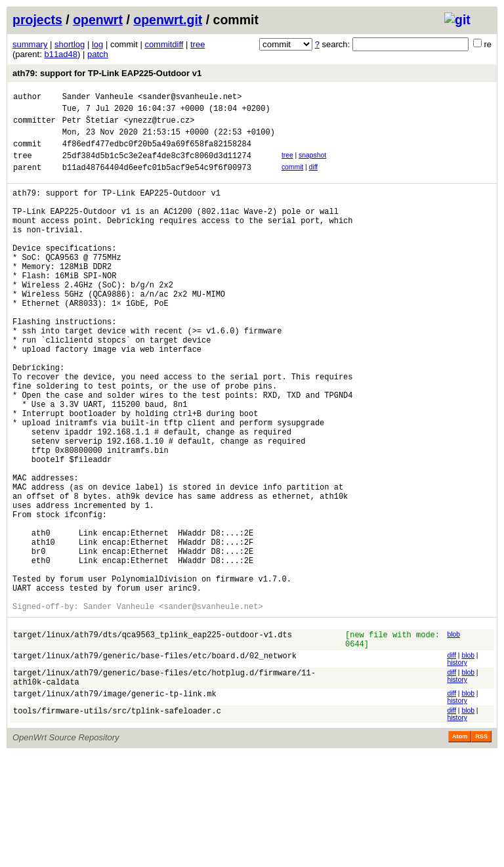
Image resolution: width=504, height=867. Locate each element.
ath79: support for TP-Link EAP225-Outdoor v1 (107, 73)
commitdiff (164, 44)
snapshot (312, 165)
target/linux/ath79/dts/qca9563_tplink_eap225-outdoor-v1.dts (153, 741)
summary (30, 44)
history (457, 771)
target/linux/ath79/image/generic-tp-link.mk (115, 808)
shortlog (70, 44)
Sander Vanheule (98, 98)
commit (292, 179)
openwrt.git (168, 20)
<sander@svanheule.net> (190, 98)
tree (198, 44)
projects (37, 20)
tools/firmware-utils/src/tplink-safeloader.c (117, 825)
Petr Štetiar (91, 126)
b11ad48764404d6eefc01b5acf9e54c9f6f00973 (157, 181)
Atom (460, 849)
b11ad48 (61, 54)
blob (453, 739)
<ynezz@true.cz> (159, 126)
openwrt (98, 20)
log (97, 44)
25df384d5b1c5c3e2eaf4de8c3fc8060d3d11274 (157, 167)
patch (98, 54)
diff (314, 179)
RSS (481, 849)
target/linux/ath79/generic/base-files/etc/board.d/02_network (155, 766)
